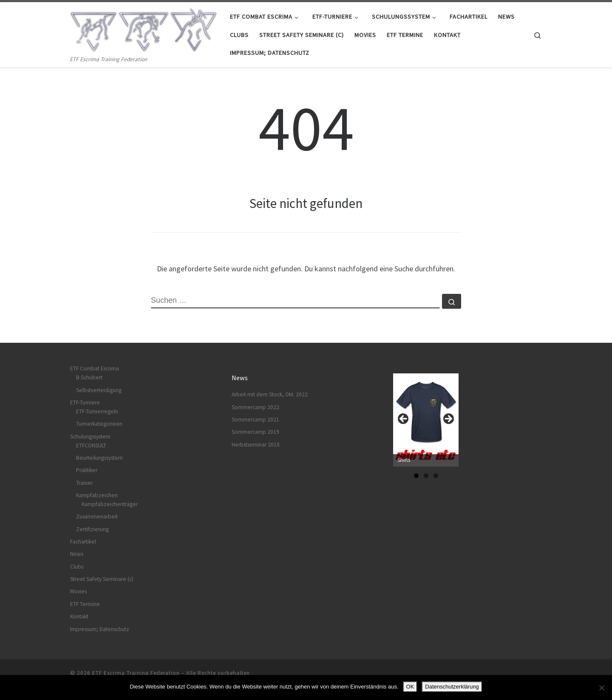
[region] (426, 422)
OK (410, 687)
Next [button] (448, 419)
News (77, 554)
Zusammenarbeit (97, 516)
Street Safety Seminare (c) (102, 579)
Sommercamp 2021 (255, 420)
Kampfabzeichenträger (110, 504)
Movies (78, 591)
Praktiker (87, 470)
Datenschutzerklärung (452, 687)
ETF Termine (85, 604)
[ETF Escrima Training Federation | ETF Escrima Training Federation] (144, 28)
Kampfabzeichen (97, 495)
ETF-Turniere (85, 403)
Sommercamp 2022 (255, 407)
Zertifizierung (92, 529)
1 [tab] (416, 476)
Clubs (77, 567)
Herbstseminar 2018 (256, 445)
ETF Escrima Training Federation (136, 673)
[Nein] (601, 688)
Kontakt (79, 616)
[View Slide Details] (426, 420)
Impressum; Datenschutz (100, 629)
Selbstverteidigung (99, 390)
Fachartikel (83, 542)
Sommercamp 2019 (255, 432)
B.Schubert (89, 377)
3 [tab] (436, 476)
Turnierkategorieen (99, 424)
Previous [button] (404, 419)
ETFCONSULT (91, 445)
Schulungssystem (90, 437)
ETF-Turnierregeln (97, 411)
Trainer (84, 483)
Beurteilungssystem (99, 458)
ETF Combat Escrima (95, 368)
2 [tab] (426, 476)
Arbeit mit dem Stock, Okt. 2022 (270, 394)
